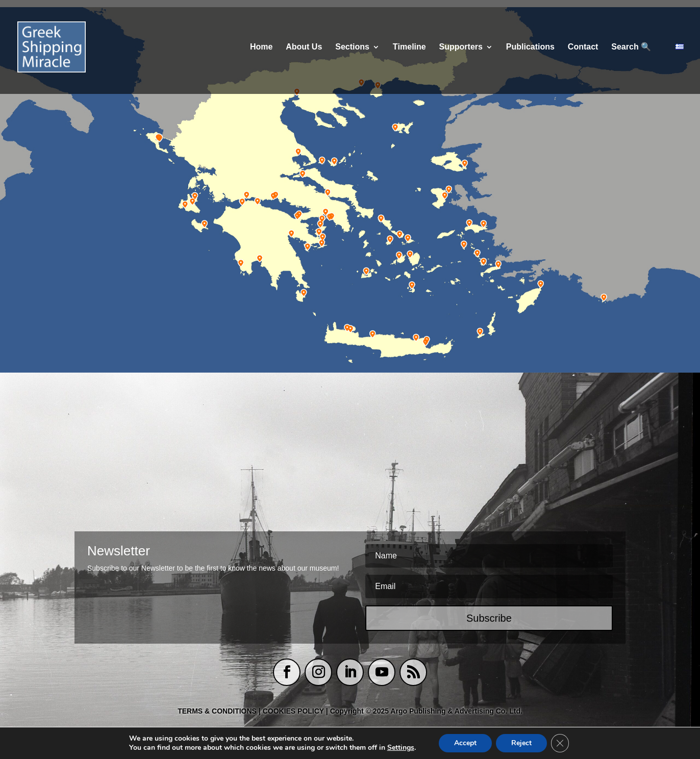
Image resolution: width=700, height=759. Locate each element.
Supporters (461, 47)
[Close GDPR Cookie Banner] (560, 743)
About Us (304, 47)
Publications (530, 47)
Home (261, 47)
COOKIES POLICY (294, 711)
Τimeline (409, 47)
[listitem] (157, 139)
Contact (583, 47)
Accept (465, 743)
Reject (521, 743)
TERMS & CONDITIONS (217, 711)
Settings (400, 748)
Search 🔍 (631, 47)
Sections (352, 47)
